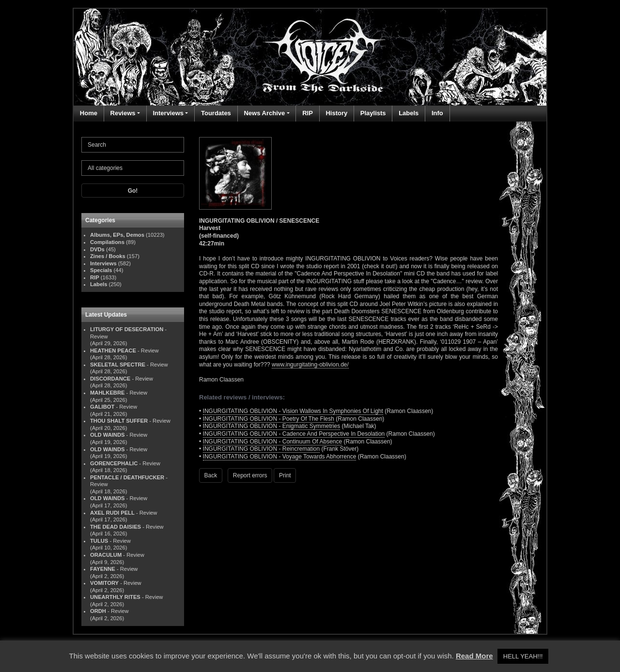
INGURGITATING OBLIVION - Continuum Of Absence (273, 442)
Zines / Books (108, 256)
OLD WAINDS (107, 435)
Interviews (168, 113)
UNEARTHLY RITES (115, 597)
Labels (409, 113)
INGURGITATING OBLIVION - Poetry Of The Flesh (269, 419)
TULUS (99, 541)
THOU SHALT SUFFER (119, 421)
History (336, 113)
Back (211, 475)
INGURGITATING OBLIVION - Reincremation (262, 449)
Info (437, 113)
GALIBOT (102, 407)
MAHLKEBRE (107, 393)
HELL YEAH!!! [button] (523, 656)
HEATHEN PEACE (113, 351)
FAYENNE (103, 569)
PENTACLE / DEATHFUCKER (127, 477)
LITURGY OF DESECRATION (127, 329)
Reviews (123, 113)
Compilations (107, 242)
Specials (101, 270)
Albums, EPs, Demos (117, 235)
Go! (133, 191)
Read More (474, 656)
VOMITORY (104, 583)
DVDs (97, 249)
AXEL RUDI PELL (112, 513)
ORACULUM (106, 555)
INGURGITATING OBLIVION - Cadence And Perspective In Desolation (294, 434)
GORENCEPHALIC (114, 463)
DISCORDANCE (110, 379)
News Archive (264, 113)
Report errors (250, 475)
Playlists (373, 113)
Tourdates (216, 113)
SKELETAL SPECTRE (118, 365)
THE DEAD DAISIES (116, 527)
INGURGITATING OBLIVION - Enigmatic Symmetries (272, 426)
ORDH (98, 611)
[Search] (133, 145)
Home (89, 113)
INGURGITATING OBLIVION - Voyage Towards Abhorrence (280, 457)
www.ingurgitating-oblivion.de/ (310, 365)
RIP (308, 113)
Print (285, 475)
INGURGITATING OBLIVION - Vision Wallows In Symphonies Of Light (293, 411)
